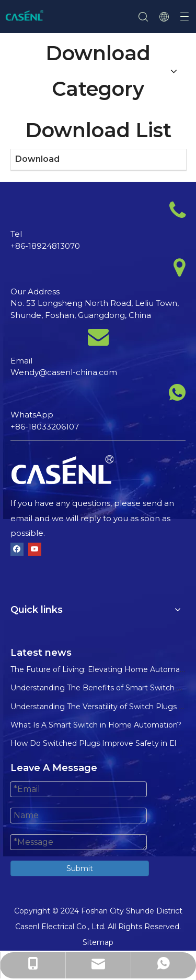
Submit (80, 868)
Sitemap (98, 942)
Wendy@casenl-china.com (64, 372)
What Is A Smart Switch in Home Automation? (96, 725)
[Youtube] (35, 549)
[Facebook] (17, 549)
